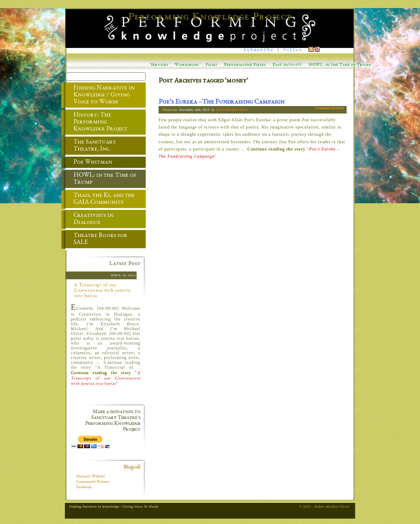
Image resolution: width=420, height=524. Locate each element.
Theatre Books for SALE (96, 239)
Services (160, 65)
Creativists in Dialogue (89, 219)
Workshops (187, 65)
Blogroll (132, 467)
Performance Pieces (245, 65)
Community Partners (93, 482)
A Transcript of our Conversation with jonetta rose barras (102, 291)
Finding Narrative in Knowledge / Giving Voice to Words (100, 95)
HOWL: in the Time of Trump (340, 65)
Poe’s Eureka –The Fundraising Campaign (222, 102)
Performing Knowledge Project (210, 17)
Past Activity (287, 65)
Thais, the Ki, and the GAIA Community (100, 199)
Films (211, 65)
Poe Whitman (89, 163)
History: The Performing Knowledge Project (96, 122)
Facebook (84, 487)
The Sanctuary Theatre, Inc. (91, 146)
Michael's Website (91, 477)
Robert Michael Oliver (232, 110)
